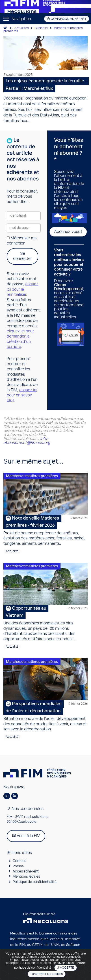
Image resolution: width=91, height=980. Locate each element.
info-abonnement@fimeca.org (27, 441)
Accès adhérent (26, 871)
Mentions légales (26, 876)
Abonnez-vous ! (68, 232)
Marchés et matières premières (32, 476)
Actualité (12, 551)
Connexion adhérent (67, 19)
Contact (19, 861)
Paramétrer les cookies (47, 974)
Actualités (22, 28)
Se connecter (23, 256)
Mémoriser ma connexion (22, 241)
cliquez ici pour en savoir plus (22, 395)
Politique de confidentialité (35, 882)
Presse (18, 866)
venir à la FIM (26, 836)
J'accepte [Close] (66, 968)
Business (41, 28)
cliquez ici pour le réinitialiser (23, 289)
